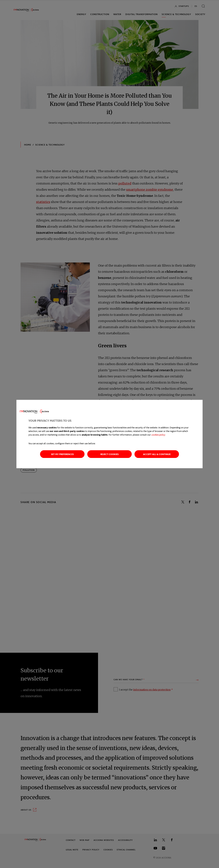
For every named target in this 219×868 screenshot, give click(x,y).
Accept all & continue (157, 454)
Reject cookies (109, 454)
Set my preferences (62, 454)
